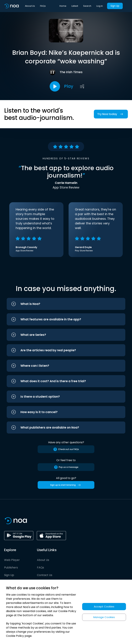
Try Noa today (111, 114)
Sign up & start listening (66, 485)
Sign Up (115, 6)
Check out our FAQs (66, 449)
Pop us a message (66, 467)
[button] (66, 304)
